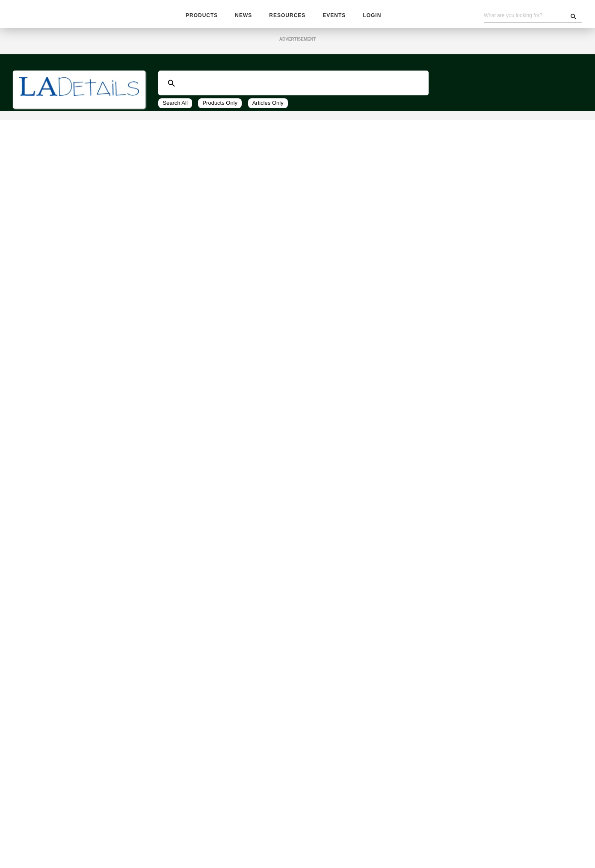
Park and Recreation (49, 516)
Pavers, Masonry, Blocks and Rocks (71, 527)
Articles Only (269, 105)
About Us (378, 843)
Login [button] (370, 16)
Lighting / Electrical (49, 493)
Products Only (221, 105)
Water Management (49, 620)
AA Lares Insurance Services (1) (75, 337)
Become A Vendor (299, 843)
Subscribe (218, 843)
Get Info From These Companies (84, 294)
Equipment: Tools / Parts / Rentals (70, 695)
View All (279, 163)
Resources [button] (287, 16)
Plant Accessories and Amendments (72, 550)
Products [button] (202, 16)
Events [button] (333, 16)
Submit (36, 321)
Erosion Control (42, 458)
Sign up (444, 799)
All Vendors (35, 121)
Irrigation (33, 481)
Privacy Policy (312, 852)
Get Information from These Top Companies (297, 191)
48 (256, 163)
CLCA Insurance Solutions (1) (71, 356)
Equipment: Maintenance (56, 683)
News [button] (244, 16)
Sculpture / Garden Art (53, 596)
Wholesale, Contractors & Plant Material (67, 751)
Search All (175, 105)
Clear (64, 321)
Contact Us (344, 843)
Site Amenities (41, 573)
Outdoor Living (41, 504)
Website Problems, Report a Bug (242, 852)
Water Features (43, 608)
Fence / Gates (39, 469)
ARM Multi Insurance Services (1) (77, 346)
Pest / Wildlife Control (53, 539)
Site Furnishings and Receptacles (68, 585)
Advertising (253, 843)
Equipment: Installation (54, 672)
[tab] (79, 109)
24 (243, 163)
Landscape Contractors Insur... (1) (77, 365)
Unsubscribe (173, 852)
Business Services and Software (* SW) (77, 109)
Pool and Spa (39, 562)
